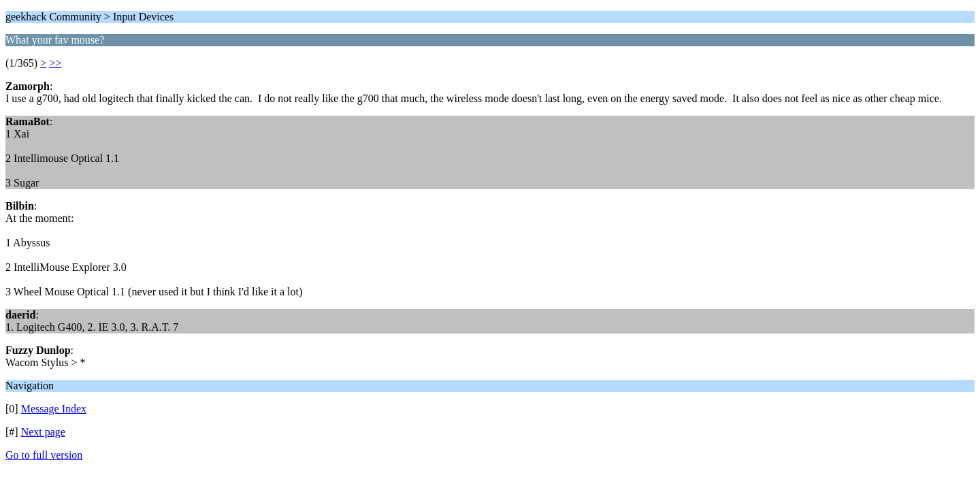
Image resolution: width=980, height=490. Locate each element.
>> (55, 63)
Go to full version (44, 455)
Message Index (54, 409)
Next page (43, 432)
